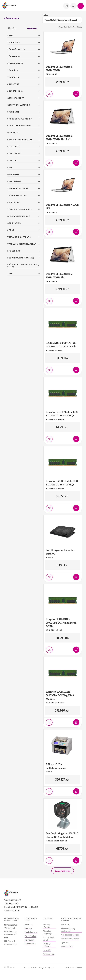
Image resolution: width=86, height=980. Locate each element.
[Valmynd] (81, 6)
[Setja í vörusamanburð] (49, 94)
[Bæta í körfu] (76, 94)
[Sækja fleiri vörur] (63, 871)
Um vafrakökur (30, 968)
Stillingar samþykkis (46, 968)
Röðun (45, 15)
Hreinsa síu (32, 28)
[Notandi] (66, 6)
